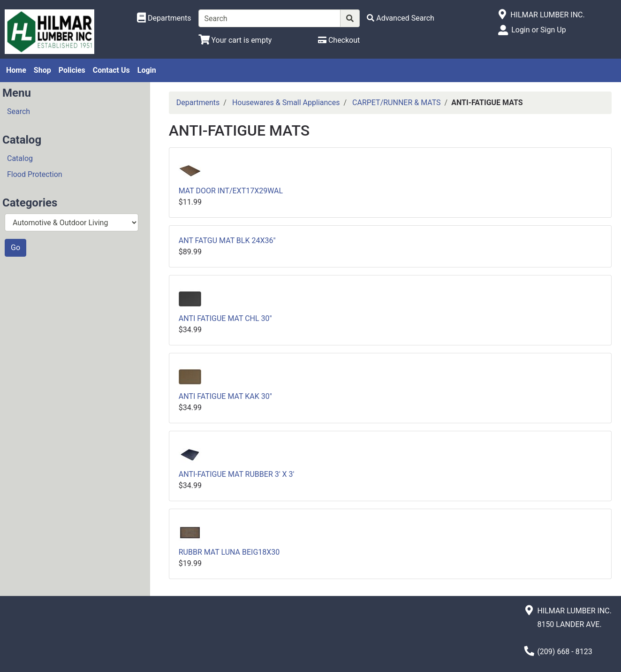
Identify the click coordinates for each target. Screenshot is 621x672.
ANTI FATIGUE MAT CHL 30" (225, 318)
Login (147, 70)
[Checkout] (339, 40)
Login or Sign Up (538, 30)
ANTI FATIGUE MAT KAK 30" (225, 396)
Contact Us (111, 70)
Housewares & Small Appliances (286, 103)
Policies (72, 70)
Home (16, 70)
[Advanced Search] (401, 18)
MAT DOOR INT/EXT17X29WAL (231, 191)
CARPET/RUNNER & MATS (397, 103)
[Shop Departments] (164, 18)
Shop (42, 70)
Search (19, 111)
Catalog (20, 158)
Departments (198, 103)
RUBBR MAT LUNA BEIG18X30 (229, 552)
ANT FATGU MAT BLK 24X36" (227, 241)
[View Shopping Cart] (235, 40)
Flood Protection (35, 174)
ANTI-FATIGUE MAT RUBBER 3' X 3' (237, 474)
